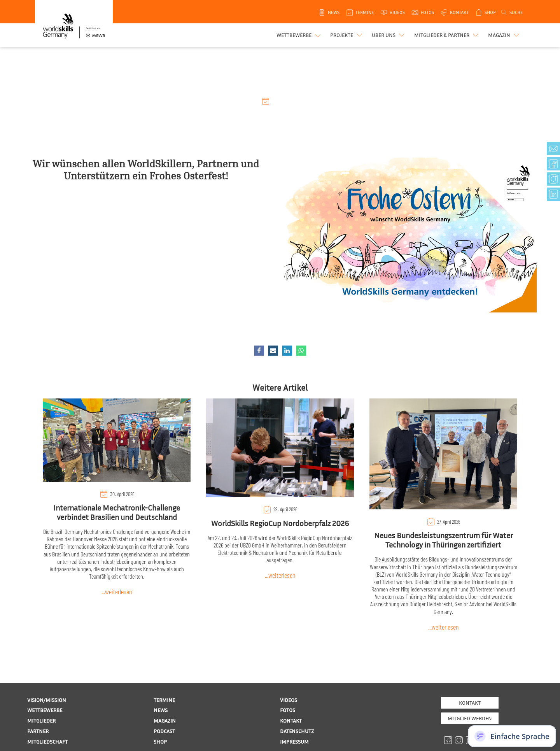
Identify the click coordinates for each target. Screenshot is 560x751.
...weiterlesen (117, 591)
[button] (347, 35)
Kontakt (470, 703)
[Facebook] (259, 351)
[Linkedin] (287, 351)
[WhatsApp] (301, 351)
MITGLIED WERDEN (470, 718)
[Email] (273, 351)
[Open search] (511, 12)
